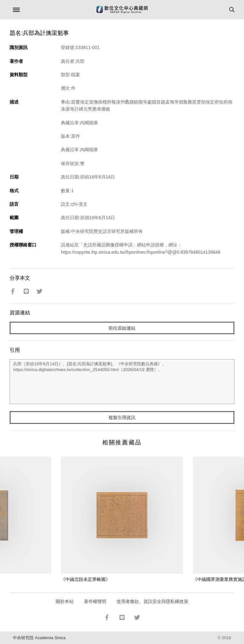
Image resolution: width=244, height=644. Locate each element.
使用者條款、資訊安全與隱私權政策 (152, 601)
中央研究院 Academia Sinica (39, 638)
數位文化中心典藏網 (122, 10)
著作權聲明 (95, 601)
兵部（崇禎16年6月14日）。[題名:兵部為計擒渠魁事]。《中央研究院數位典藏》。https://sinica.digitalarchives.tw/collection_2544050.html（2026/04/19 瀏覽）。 (122, 382)
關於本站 (65, 601)
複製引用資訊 (122, 417)
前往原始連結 (122, 328)
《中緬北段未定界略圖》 (85, 579)
